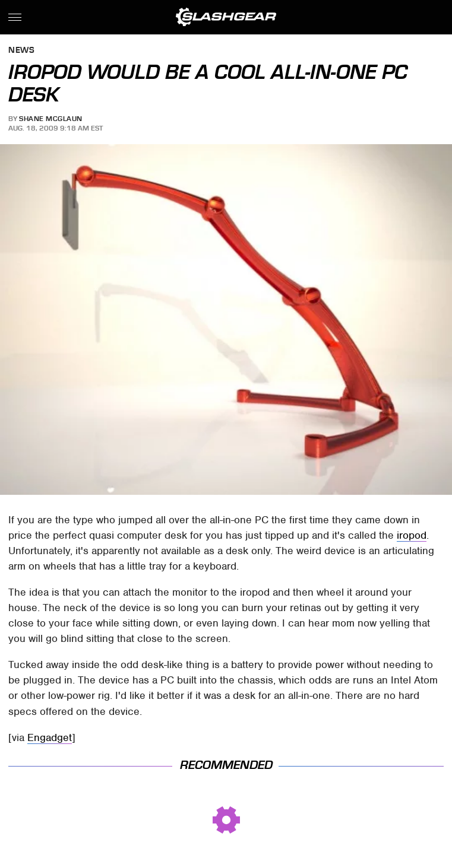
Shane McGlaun (51, 119)
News (21, 51)
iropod (412, 535)
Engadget (50, 737)
